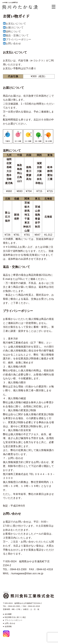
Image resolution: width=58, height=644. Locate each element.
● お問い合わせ (9, 623)
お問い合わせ (13, 43)
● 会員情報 (7, 626)
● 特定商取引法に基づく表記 (14, 617)
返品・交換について (17, 35)
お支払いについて (16, 24)
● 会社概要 (7, 614)
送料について (13, 32)
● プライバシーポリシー (13, 620)
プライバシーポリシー (18, 39)
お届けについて (15, 27)
